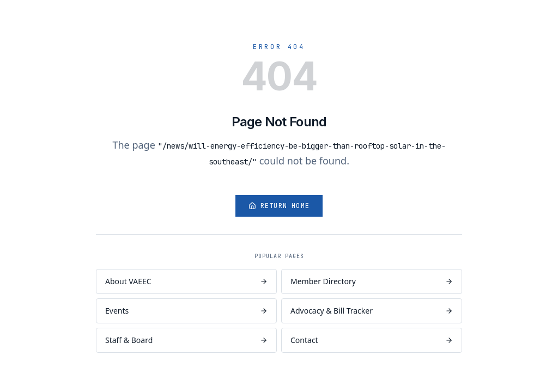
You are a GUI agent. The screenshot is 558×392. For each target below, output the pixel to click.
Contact (372, 340)
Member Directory (372, 281)
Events (186, 311)
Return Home (279, 206)
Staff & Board (186, 340)
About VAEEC (186, 281)
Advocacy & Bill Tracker (372, 311)
